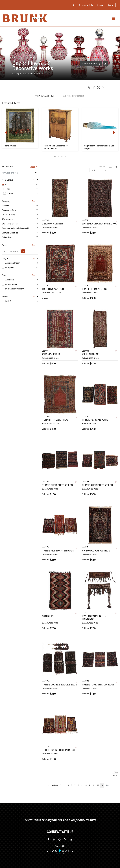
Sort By (102, 167)
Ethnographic (20, 284)
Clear (34, 180)
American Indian (20, 263)
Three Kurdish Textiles (97, 485)
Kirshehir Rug (51, 354)
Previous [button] (6, 133)
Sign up (100, 5)
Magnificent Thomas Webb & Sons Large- (100, 147)
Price (4, 245)
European (20, 267)
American (20, 280)
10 (86, 785)
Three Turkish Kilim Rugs (98, 684)
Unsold (21, 193)
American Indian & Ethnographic (16, 228)
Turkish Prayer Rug (55, 420)
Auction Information (74, 96)
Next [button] (114, 133)
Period (5, 296)
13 (98, 785)
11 (90, 785)
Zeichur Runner (52, 223)
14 (102, 785)
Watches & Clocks (10, 224)
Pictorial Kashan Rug (96, 550)
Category (6, 201)
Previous (53, 785)
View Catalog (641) (91, 64)
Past (20, 184)
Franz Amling (10, 146)
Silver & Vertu (9, 215)
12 (94, 785)
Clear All (34, 167)
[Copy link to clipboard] (89, 87)
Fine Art (5, 206)
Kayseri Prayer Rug (95, 289)
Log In (111, 5)
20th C (20, 301)
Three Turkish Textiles (57, 485)
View (111, 167)
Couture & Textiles (10, 233)
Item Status (7, 180)
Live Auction (24, 57)
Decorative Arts (9, 210)
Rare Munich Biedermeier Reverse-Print (56, 147)
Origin (5, 258)
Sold (21, 189)
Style (4, 275)
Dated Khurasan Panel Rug (100, 223)
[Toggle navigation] (114, 18)
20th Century (8, 219)
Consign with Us (86, 5)
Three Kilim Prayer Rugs (58, 550)
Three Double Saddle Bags (60, 684)
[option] (20, 128)
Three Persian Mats (95, 420)
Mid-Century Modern (20, 289)
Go (23, 251)
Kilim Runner (90, 354)
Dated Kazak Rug (53, 289)
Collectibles (7, 237)
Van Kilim (48, 616)
